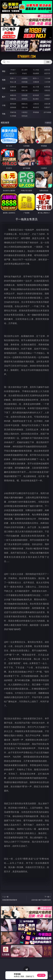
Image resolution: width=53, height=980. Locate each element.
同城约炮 (13, 112)
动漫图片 (47, 95)
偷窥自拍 (13, 95)
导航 (4, 114)
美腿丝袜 (13, 99)
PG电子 (13, 70)
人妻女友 (36, 104)
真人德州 (24, 70)
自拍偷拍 (24, 78)
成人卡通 (36, 87)
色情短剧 (24, 116)
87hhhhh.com (26, 57)
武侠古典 (47, 104)
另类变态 (47, 90)
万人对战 (36, 70)
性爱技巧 (47, 107)
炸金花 (24, 73)
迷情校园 (13, 107)
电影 (4, 88)
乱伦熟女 (36, 90)
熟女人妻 (13, 82)
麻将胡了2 (13, 73)
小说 (4, 105)
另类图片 (47, 99)
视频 (4, 80)
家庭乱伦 (24, 104)
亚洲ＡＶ (13, 78)
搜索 (48, 62)
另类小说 (24, 107)
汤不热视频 (47, 112)
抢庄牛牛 (47, 73)
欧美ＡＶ (36, 78)
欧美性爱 (47, 87)
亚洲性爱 (13, 87)
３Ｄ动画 (47, 78)
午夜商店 (24, 112)
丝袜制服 (24, 82)
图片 (4, 97)
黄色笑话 (36, 107)
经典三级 (24, 90)
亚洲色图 (24, 95)
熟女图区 (36, 99)
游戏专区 (47, 70)
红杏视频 (13, 116)
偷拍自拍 (24, 87)
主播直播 (36, 82)
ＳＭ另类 (47, 82)
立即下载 (41, 975)
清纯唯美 (24, 99)
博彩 (4, 71)
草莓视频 (36, 112)
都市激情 (13, 104)
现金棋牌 (36, 73)
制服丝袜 (13, 90)
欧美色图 (36, 95)
